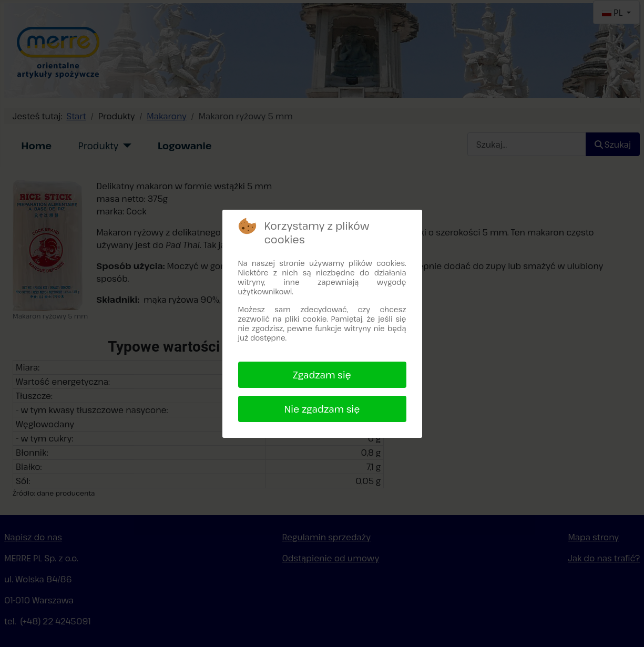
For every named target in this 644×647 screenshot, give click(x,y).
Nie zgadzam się (322, 409)
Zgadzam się (322, 375)
